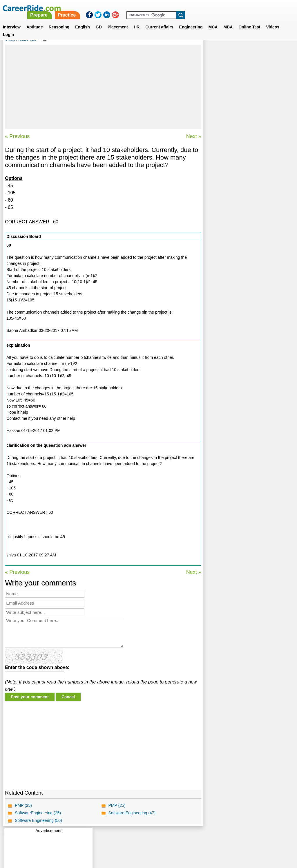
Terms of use (146, 838)
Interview (12, 20)
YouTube (190, 838)
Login (8, 28)
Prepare (148, 8)
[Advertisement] (103, 87)
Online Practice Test (20, 39)
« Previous (17, 136)
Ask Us (170, 838)
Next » (193, 136)
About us (96, 838)
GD (99, 20)
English (83, 20)
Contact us (119, 838)
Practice (175, 8)
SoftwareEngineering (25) (38, 813)
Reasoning (59, 20)
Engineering (191, 20)
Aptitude (35, 20)
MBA (228, 20)
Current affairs (159, 20)
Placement (118, 20)
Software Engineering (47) (132, 813)
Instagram (212, 838)
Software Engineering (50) (38, 820)
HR (137, 20)
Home (77, 838)
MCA (213, 20)
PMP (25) (23, 805)
